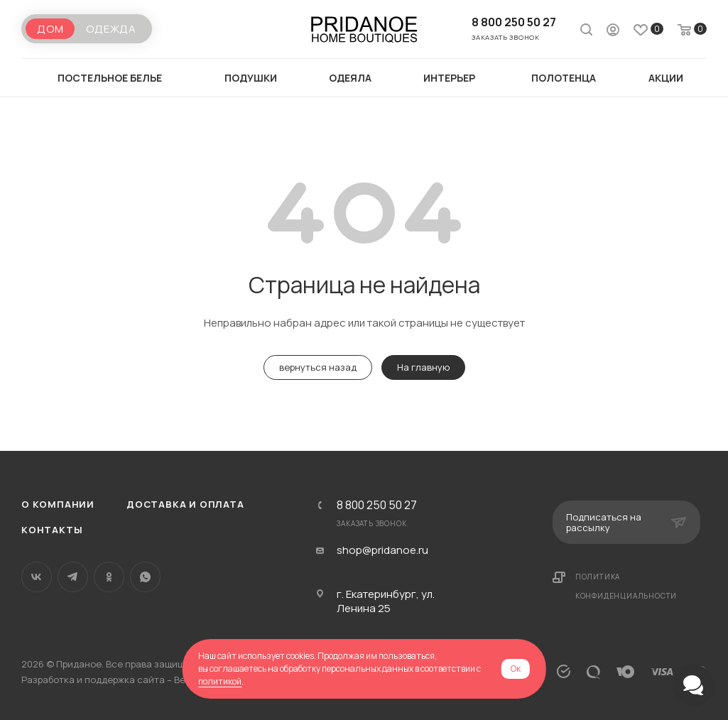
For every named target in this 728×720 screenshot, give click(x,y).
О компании (58, 504)
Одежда (111, 29)
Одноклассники (109, 577)
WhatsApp (145, 577)
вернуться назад (318, 367)
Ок (516, 669)
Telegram (73, 577)
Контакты (52, 530)
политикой (220, 681)
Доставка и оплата (185, 504)
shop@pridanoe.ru (382, 550)
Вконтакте (37, 577)
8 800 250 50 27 (514, 22)
